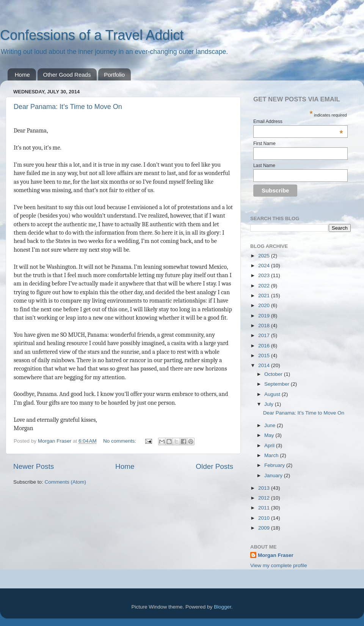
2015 (265, 356)
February (275, 465)
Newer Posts (34, 466)
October (274, 374)
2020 (265, 305)
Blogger (223, 607)
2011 (265, 508)
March (272, 455)
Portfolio (114, 75)
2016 (265, 346)
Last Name (264, 166)
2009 (265, 528)
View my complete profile (279, 565)
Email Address (298, 121)
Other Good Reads (67, 75)
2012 (265, 498)
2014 (265, 365)
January (274, 475)
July (270, 404)
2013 (265, 488)
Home (22, 75)
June (271, 425)
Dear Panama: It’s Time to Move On (68, 107)
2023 (265, 275)
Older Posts (214, 466)
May (270, 435)
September (278, 384)
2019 (265, 316)
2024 (265, 266)
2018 (265, 326)
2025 (265, 256)
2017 (265, 335)
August (273, 394)
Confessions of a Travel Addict (92, 35)
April (270, 445)
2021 (265, 296)
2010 (265, 518)
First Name (264, 143)
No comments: (120, 441)
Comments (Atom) (66, 482)
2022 (265, 286)
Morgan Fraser (276, 555)
